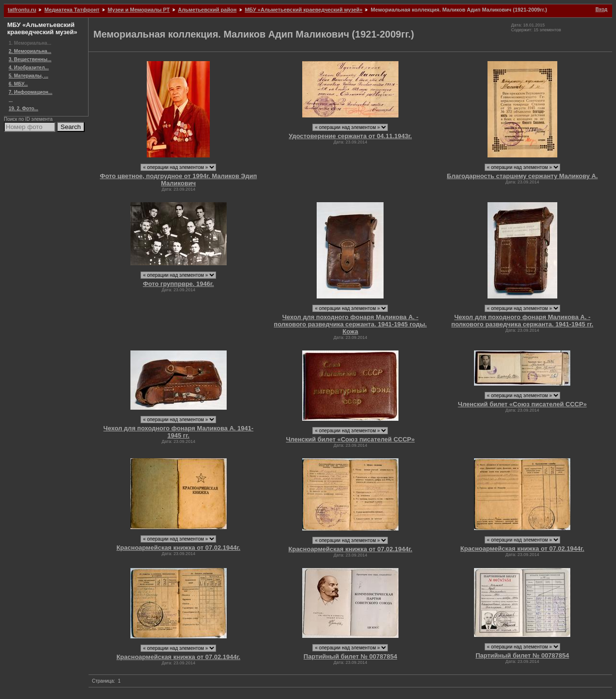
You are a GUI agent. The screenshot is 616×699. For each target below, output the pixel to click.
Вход (601, 9)
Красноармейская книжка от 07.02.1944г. (178, 548)
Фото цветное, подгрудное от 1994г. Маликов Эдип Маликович (179, 180)
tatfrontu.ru (22, 10)
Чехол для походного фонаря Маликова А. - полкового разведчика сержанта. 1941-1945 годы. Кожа (350, 324)
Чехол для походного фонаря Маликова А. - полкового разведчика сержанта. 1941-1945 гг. (522, 321)
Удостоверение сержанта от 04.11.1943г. (350, 136)
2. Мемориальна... (30, 51)
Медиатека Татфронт (72, 10)
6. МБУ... (18, 84)
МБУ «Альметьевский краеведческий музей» (304, 10)
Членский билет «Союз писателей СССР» (350, 439)
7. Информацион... (31, 92)
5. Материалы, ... (28, 76)
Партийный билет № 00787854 (350, 656)
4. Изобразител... (29, 68)
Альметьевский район (207, 10)
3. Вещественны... (30, 59)
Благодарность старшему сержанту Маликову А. (523, 176)
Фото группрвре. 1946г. (179, 284)
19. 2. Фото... (23, 109)
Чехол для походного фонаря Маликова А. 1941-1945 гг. (179, 432)
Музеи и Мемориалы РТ (139, 10)
